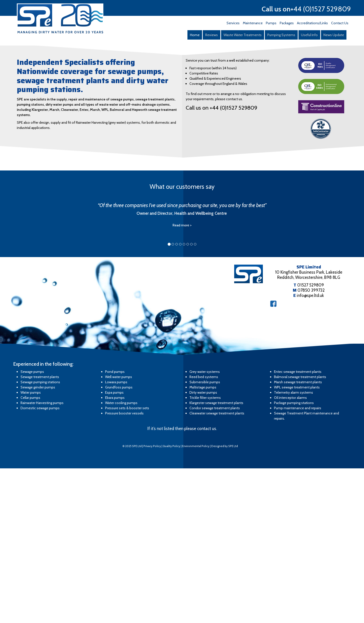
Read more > (182, 380)
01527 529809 (311, 440)
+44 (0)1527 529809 (321, 9)
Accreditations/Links (312, 23)
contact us (207, 583)
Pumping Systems (281, 35)
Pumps (271, 23)
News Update (334, 35)
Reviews (212, 35)
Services (233, 23)
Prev (6, 119)
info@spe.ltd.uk (310, 450)
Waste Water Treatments (243, 35)
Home (195, 35)
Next (358, 119)
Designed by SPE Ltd (225, 601)
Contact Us (340, 23)
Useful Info (309, 35)
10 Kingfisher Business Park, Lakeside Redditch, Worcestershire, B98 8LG (309, 429)
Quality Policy (171, 601)
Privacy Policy (152, 601)
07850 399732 (311, 445)
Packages (287, 23)
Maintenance (253, 23)
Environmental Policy (196, 601)
